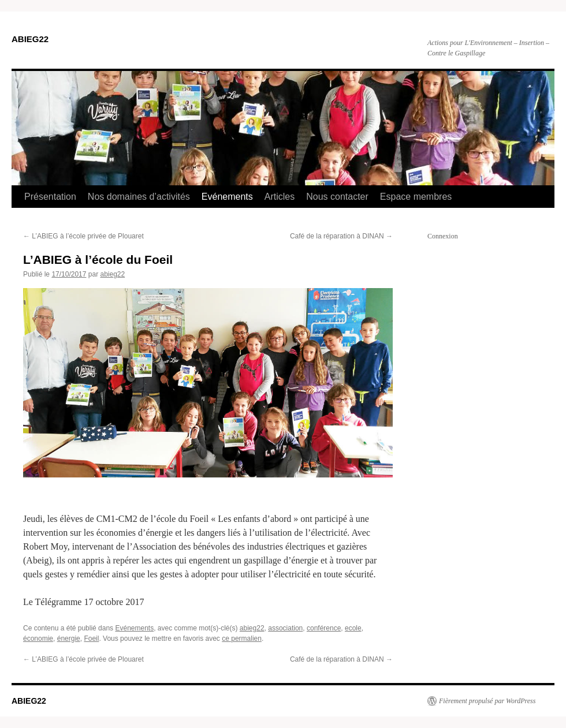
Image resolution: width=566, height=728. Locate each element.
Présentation (50, 197)
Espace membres (416, 197)
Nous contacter (337, 197)
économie (38, 639)
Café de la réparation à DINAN (341, 236)
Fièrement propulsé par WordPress (487, 701)
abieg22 (112, 274)
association (285, 628)
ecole (353, 628)
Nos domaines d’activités (139, 197)
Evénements (227, 197)
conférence (324, 628)
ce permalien (242, 639)
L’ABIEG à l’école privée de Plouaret (83, 236)
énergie (69, 639)
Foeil (91, 639)
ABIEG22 (30, 39)
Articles (280, 197)
